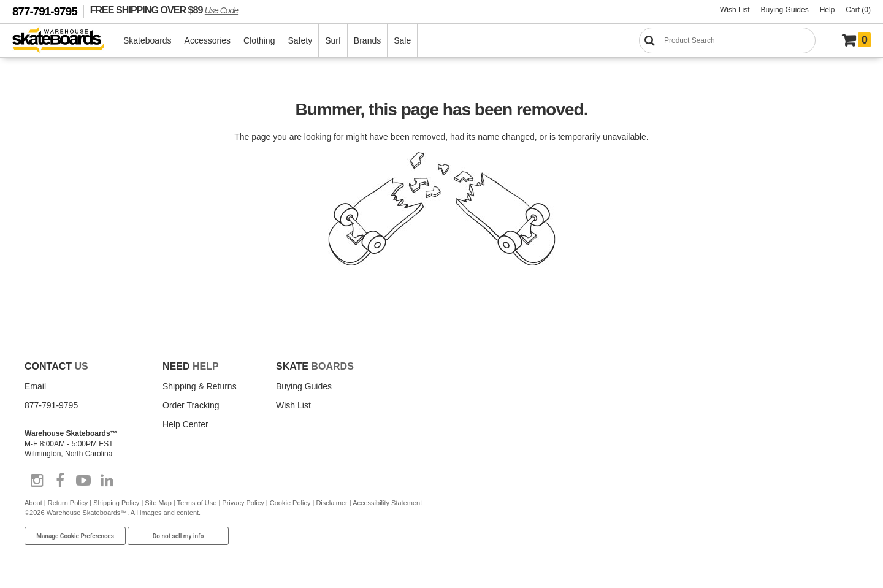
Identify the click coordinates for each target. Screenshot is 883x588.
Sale (402, 40)
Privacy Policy (243, 503)
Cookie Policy (290, 503)
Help (828, 10)
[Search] (727, 40)
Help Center (185, 424)
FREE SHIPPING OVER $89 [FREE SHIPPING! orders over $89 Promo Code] (164, 10)
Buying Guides (785, 10)
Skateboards (147, 40)
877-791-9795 (45, 11)
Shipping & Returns (200, 386)
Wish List (735, 10)
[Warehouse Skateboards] (65, 41)
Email (35, 386)
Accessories (208, 40)
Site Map (158, 503)
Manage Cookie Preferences (75, 536)
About (33, 503)
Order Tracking (191, 405)
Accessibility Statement (387, 503)
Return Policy (68, 503)
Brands (367, 40)
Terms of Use (197, 503)
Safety (300, 40)
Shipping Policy (116, 503)
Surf (333, 40)
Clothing (259, 40)
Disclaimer (331, 503)
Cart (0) (858, 10)
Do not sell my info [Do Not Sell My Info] (178, 536)
